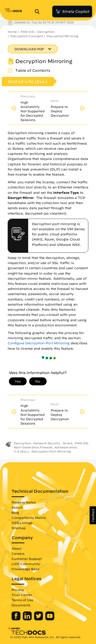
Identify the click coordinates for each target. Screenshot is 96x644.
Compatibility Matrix (29, 518)
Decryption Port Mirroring (51, 451)
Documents (21, 605)
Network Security (47, 443)
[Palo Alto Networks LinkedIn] (28, 619)
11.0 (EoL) (21, 451)
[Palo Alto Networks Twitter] (39, 619)
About (17, 548)
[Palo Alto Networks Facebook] (17, 619)
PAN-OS (27, 32)
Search (17, 507)
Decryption (46, 32)
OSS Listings (22, 523)
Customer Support (27, 559)
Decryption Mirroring (62, 36)
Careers (18, 554)
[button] (93, 515)
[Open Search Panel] (39, 12)
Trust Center (22, 595)
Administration (66, 447)
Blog (15, 512)
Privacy (18, 590)
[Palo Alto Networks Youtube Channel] (50, 619)
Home (12, 32)
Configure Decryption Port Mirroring (39, 343)
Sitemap (19, 528)
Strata (67, 443)
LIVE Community (26, 564)
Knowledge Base (25, 569)
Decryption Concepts (27, 36)
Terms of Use (22, 600)
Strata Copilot (72, 12)
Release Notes (24, 502)
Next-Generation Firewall (33, 447)
